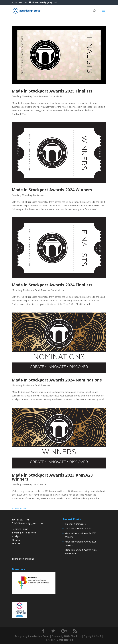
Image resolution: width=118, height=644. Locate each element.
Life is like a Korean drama (78, 528)
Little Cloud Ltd (73, 636)
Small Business (41, 96)
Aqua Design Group (39, 636)
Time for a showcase (75, 524)
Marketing (27, 96)
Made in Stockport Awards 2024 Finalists (52, 285)
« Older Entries (19, 508)
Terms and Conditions (23, 559)
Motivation (39, 195)
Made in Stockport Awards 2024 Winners (52, 190)
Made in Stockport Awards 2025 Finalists (52, 91)
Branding (16, 96)
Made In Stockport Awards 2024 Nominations (57, 380)
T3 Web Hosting (64, 640)
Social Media (56, 96)
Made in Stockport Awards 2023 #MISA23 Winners (52, 477)
